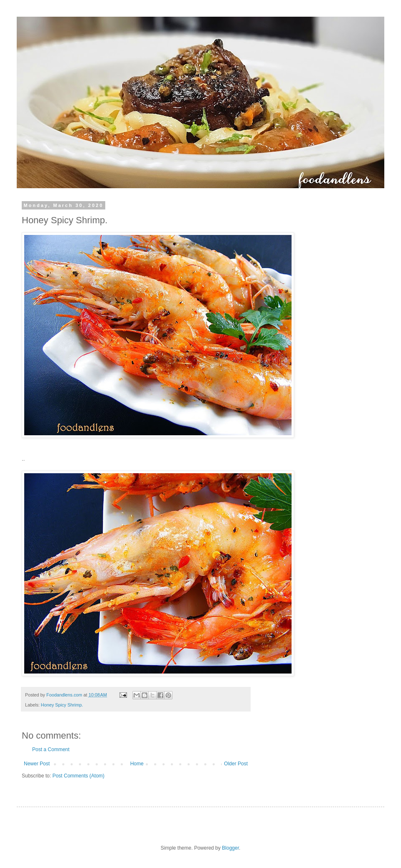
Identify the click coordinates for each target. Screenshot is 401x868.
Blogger (230, 848)
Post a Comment (51, 749)
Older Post (236, 764)
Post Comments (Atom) (78, 776)
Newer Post (37, 764)
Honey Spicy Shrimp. (62, 705)
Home (137, 764)
